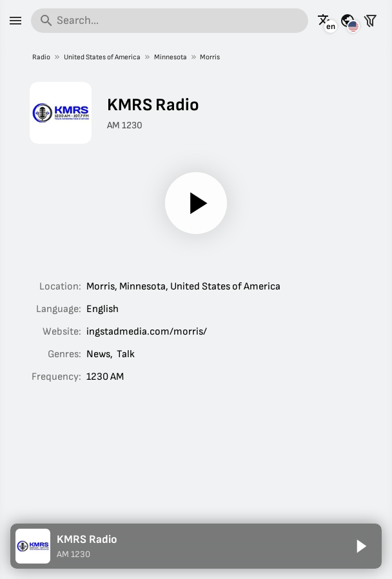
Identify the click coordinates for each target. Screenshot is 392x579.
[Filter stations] (370, 21)
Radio (41, 57)
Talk (126, 354)
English (103, 309)
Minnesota (170, 57)
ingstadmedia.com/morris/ (147, 332)
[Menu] (15, 21)
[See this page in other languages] (325, 21)
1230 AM (105, 377)
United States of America (102, 57)
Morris (210, 57)
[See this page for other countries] (348, 21)
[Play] (196, 203)
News (98, 354)
